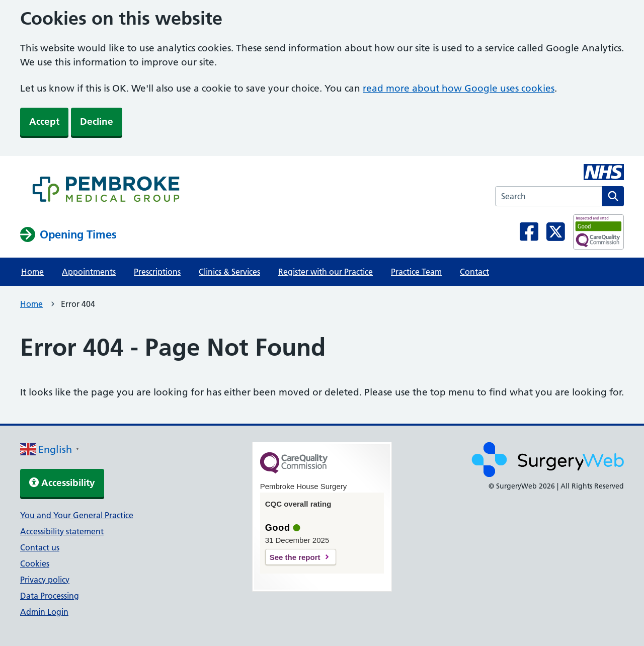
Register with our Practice (326, 272)
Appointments (89, 272)
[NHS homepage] (106, 191)
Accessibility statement (62, 531)
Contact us (40, 547)
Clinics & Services (229, 272)
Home (32, 272)
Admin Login (44, 612)
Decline (97, 122)
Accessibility (62, 483)
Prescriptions (157, 272)
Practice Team (416, 272)
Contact (474, 272)
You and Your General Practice (77, 515)
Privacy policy (45, 580)
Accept (44, 122)
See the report (295, 557)
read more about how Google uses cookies (459, 88)
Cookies (35, 563)
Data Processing (50, 596)
